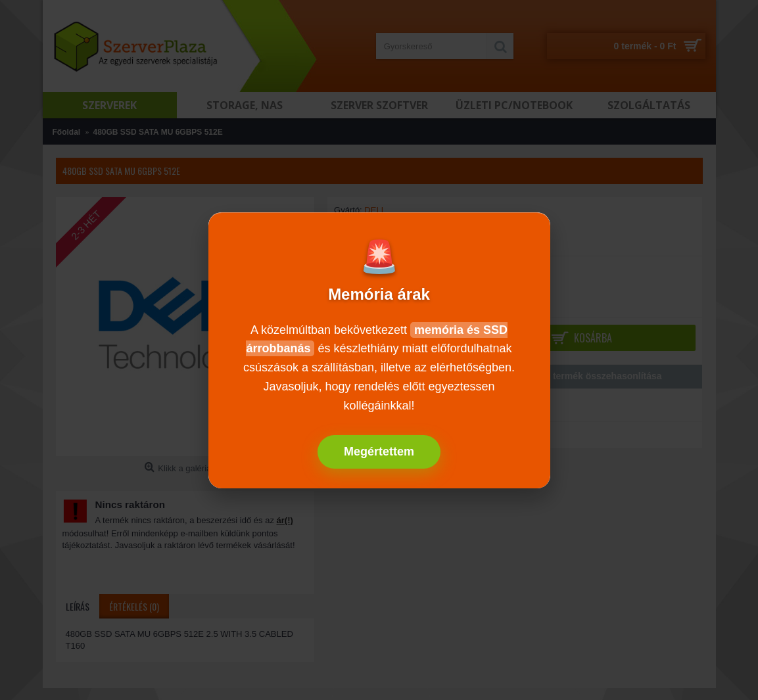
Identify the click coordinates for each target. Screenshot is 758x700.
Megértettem (379, 452)
